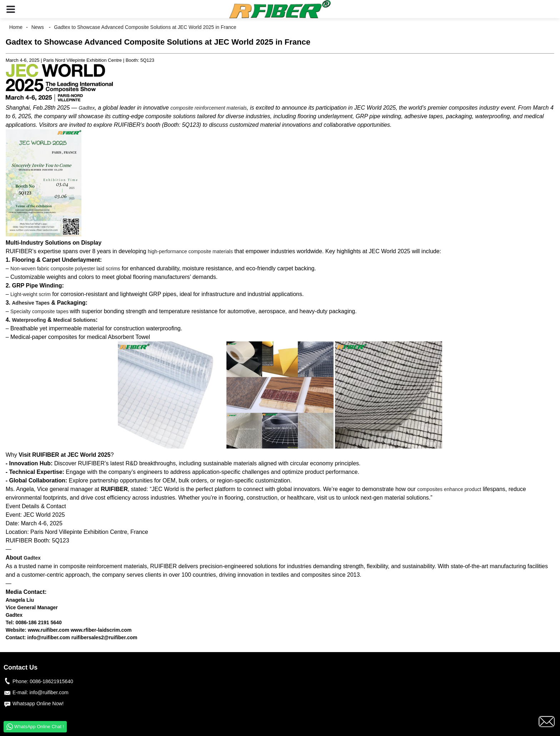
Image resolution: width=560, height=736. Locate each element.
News (38, 27)
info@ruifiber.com (49, 692)
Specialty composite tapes (40, 311)
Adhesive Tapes (31, 303)
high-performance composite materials (190, 251)
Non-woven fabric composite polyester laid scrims (65, 269)
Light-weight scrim (31, 294)
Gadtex (87, 108)
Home (16, 27)
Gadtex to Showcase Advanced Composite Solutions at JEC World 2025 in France (145, 27)
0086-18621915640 (51, 681)
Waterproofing (29, 320)
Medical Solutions (74, 320)
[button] (11, 9)
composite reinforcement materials (209, 108)
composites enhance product (449, 489)
